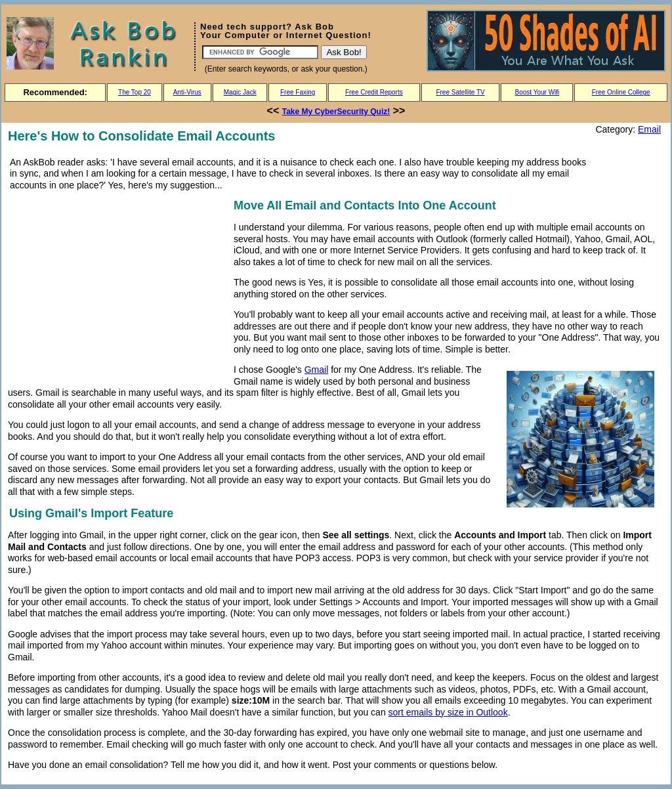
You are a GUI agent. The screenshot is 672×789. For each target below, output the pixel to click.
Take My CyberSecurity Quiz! (336, 112)
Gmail (317, 370)
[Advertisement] (118, 288)
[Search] (260, 52)
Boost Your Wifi (537, 92)
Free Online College (621, 92)
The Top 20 (135, 92)
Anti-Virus (187, 92)
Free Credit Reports (374, 92)
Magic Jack (240, 92)
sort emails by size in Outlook (448, 712)
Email (649, 129)
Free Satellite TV (460, 92)
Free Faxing (298, 92)
